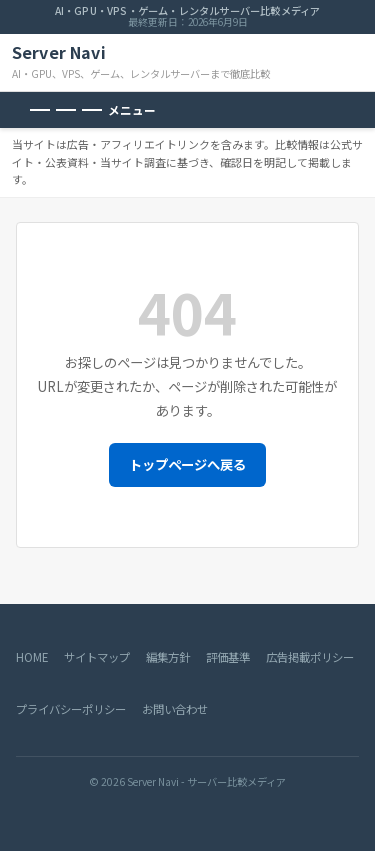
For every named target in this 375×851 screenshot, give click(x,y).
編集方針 (168, 657)
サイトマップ (97, 657)
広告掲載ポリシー (310, 657)
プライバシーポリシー (71, 709)
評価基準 (228, 657)
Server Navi (59, 52)
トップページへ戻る (187, 464)
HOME (32, 657)
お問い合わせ (175, 709)
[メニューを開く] (93, 110)
